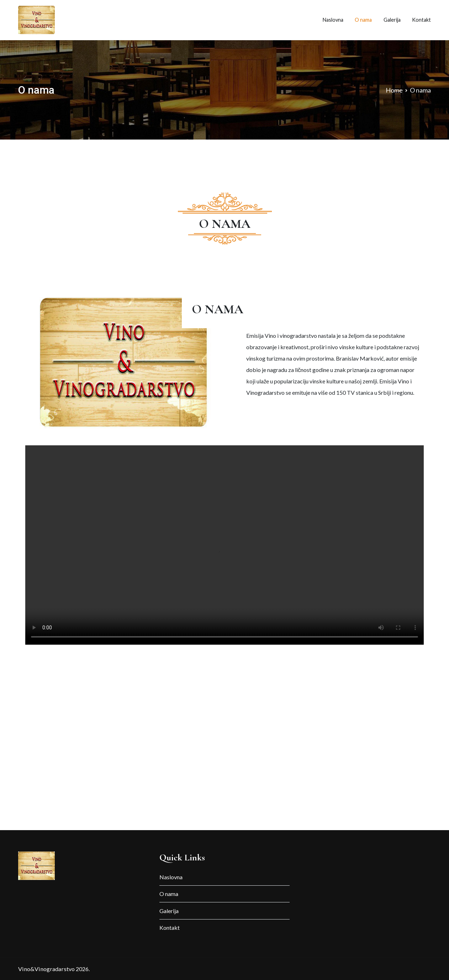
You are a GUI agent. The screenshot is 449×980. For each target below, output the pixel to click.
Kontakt (421, 20)
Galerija (392, 20)
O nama (363, 20)
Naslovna (333, 20)
